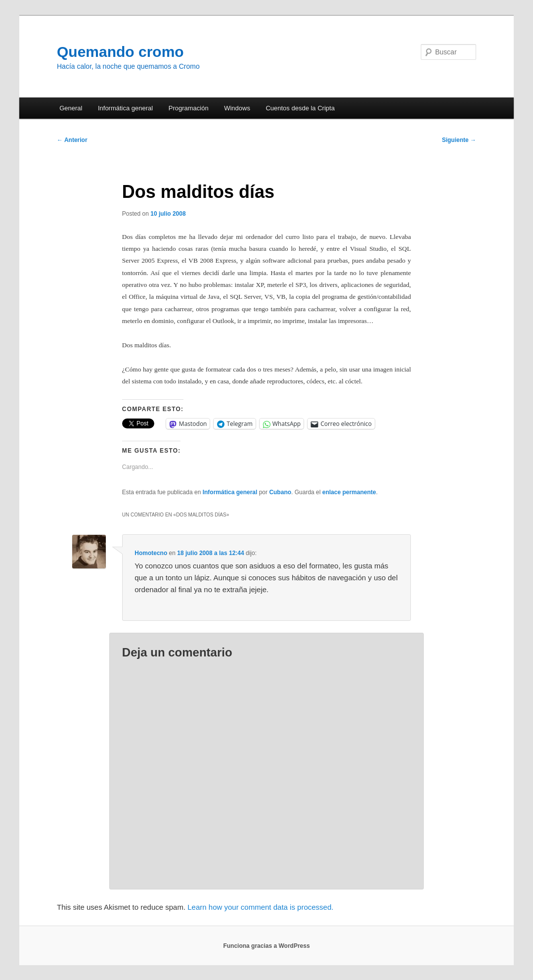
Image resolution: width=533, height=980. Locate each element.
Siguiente (459, 140)
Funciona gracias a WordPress (266, 946)
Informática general (125, 108)
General (71, 108)
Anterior (72, 140)
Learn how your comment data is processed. (260, 907)
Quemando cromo (120, 52)
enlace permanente (349, 492)
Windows (237, 108)
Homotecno (151, 553)
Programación (189, 108)
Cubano (280, 492)
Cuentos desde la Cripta (300, 108)
